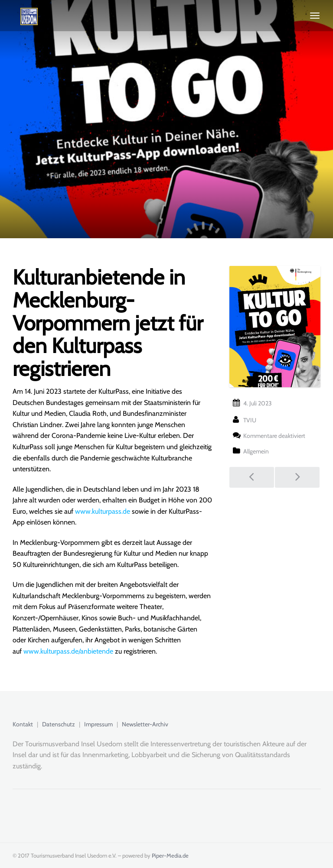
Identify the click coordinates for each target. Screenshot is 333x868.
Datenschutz (59, 724)
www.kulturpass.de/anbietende (68, 651)
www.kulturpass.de (103, 511)
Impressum (98, 724)
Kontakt (23, 724)
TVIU (250, 420)
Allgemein (256, 451)
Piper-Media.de (170, 855)
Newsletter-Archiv (145, 724)
